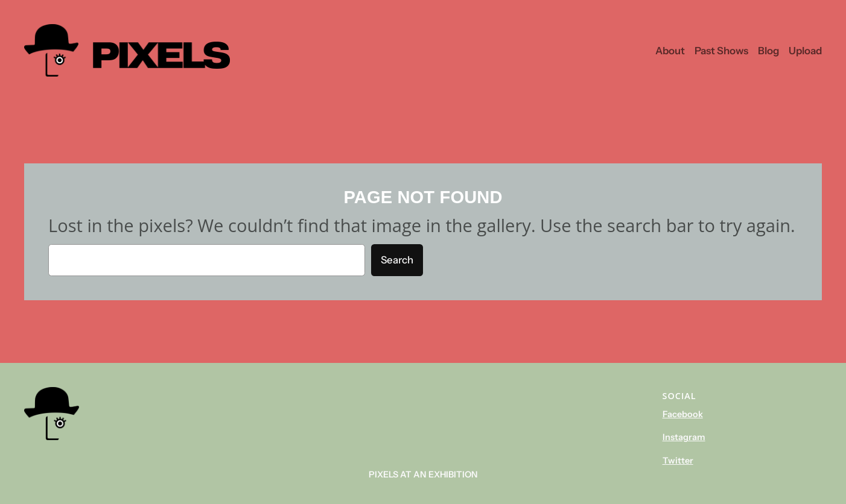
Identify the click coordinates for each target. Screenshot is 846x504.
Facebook (683, 414)
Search (397, 260)
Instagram (684, 437)
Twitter (678, 461)
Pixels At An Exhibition (423, 474)
